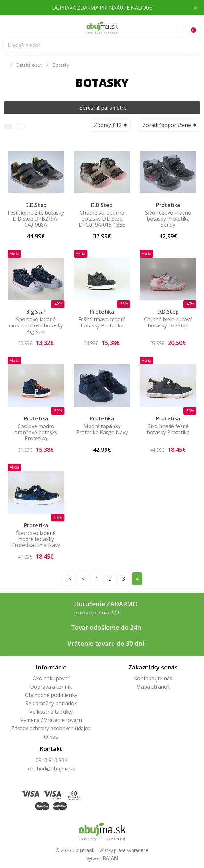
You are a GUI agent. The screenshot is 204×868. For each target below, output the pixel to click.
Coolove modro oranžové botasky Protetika (36, 432)
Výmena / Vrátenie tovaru (51, 720)
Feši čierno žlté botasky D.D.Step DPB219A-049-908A (36, 219)
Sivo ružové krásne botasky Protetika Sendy (168, 219)
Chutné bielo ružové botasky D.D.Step (168, 322)
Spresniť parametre (103, 108)
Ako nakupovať (51, 678)
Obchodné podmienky (51, 695)
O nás (51, 737)
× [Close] (196, 8)
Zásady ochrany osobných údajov (51, 728)
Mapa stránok (153, 687)
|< (68, 579)
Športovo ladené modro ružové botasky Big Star (36, 325)
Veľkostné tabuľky (51, 712)
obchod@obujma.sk (52, 769)
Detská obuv (29, 65)
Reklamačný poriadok (51, 703)
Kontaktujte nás (153, 678)
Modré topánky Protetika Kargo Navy (102, 429)
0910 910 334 (51, 760)
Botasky (61, 65)
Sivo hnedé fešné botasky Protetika (168, 429)
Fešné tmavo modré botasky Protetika (102, 322)
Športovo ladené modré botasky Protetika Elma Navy (36, 539)
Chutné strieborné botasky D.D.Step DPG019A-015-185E (102, 219)
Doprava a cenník (51, 687)
